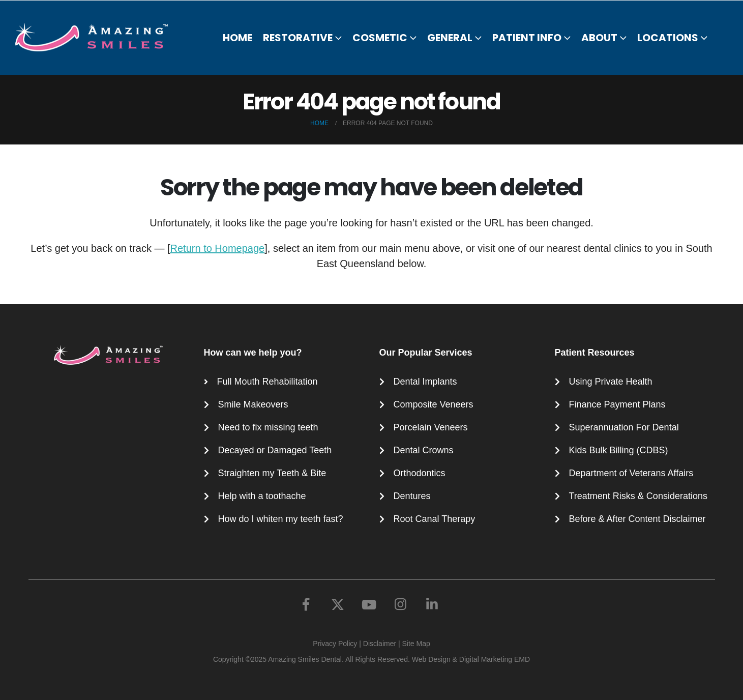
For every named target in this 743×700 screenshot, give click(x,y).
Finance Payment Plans (617, 404)
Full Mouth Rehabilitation (268, 382)
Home (237, 38)
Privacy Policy (335, 644)
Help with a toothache (262, 496)
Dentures (412, 496)
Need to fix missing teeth (268, 427)
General (450, 38)
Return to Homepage (218, 248)
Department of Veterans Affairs (631, 473)
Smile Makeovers (253, 404)
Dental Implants (425, 382)
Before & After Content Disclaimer (637, 519)
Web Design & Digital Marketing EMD (471, 659)
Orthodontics (420, 473)
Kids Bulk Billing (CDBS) (619, 450)
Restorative (298, 38)
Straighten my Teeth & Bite (272, 473)
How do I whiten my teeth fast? (281, 519)
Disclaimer (380, 644)
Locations (668, 38)
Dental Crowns (424, 450)
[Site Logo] (98, 37)
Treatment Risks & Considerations (638, 496)
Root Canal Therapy (435, 519)
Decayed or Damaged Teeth (275, 450)
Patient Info (527, 38)
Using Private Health (611, 382)
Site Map (416, 644)
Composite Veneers (434, 404)
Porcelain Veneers (431, 427)
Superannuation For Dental (624, 427)
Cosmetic (380, 38)
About (599, 38)
